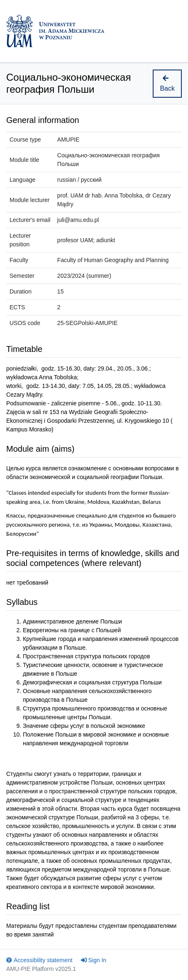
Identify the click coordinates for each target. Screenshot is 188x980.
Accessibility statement (39, 960)
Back (167, 83)
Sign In (94, 960)
